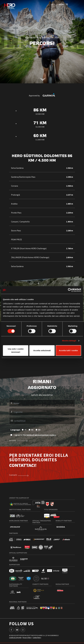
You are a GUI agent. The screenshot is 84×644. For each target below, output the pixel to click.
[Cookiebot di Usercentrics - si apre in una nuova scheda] (70, 290)
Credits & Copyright (15, 637)
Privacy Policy (27, 637)
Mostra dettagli (69, 341)
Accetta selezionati (42, 350)
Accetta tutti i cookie (68, 350)
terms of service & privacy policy (41, 435)
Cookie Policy (37, 637)
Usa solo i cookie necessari (16, 350)
